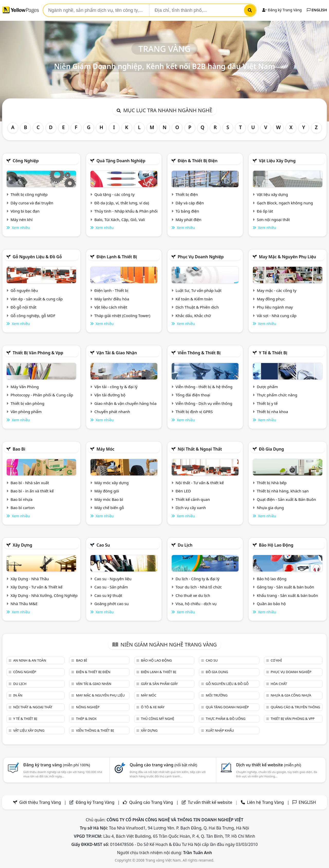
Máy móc (105, 449)
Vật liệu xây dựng (277, 161)
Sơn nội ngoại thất (273, 220)
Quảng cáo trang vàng (163, 765)
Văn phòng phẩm (26, 412)
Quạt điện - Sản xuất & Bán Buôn (286, 499)
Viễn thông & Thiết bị (199, 353)
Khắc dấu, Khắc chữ (193, 316)
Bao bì (19, 449)
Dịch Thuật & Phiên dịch (197, 307)
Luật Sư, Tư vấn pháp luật (199, 290)
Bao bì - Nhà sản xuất (30, 483)
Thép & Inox (86, 719)
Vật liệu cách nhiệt (111, 307)
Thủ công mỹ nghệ (157, 719)
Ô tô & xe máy (153, 707)
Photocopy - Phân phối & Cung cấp (42, 395)
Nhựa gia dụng (270, 508)
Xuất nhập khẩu (220, 730)
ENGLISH (317, 10)
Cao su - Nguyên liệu (113, 579)
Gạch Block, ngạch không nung (285, 203)
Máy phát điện (189, 220)
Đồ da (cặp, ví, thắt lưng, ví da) (122, 203)
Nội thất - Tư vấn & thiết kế (200, 483)
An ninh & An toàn (30, 660)
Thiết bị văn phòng (28, 403)
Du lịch (185, 545)
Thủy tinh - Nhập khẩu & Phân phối (126, 211)
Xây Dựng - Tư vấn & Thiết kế (36, 587)
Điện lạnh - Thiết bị (111, 290)
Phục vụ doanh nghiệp (201, 257)
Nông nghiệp (88, 707)
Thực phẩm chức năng (277, 395)
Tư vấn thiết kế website (211, 802)
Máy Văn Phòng (25, 387)
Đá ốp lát (265, 211)
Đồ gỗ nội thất (24, 307)
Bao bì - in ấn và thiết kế (32, 491)
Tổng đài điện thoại (193, 395)
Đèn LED (183, 491)
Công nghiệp (26, 161)
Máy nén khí (22, 220)
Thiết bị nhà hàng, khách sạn (283, 491)
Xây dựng (22, 545)
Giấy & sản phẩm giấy (159, 684)
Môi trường (217, 695)
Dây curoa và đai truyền (32, 203)
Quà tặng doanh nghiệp (121, 161)
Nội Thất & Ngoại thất (200, 449)
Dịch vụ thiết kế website (268, 765)
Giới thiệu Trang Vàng (40, 802)
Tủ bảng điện (187, 211)
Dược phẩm (267, 387)
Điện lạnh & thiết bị (117, 257)
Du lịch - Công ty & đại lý (198, 579)
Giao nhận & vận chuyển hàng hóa (125, 403)
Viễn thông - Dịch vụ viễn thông (204, 403)
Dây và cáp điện (190, 203)
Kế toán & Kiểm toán (194, 299)
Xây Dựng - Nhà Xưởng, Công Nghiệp (44, 595)
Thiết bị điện (187, 194)
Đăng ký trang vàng (57, 765)
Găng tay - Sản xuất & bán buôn (285, 587)
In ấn (18, 695)
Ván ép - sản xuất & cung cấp (37, 299)
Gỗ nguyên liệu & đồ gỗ (37, 257)
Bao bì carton (23, 508)
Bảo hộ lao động (276, 545)
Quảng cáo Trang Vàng (151, 802)
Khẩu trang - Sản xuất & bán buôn (287, 595)
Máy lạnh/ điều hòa (112, 299)
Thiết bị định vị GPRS (194, 412)
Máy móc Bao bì (109, 499)
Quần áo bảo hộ (271, 604)
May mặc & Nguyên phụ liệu (287, 257)
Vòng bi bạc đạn (25, 211)
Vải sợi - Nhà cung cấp (277, 316)
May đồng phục (271, 299)
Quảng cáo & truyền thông (295, 707)
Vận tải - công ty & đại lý (116, 387)
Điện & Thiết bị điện (198, 161)
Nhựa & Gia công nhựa (291, 695)
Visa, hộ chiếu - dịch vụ (196, 604)
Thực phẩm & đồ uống (226, 719)
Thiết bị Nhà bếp (272, 483)
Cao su (103, 545)
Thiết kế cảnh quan (193, 499)
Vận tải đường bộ (110, 395)
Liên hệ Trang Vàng (266, 802)
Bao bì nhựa (21, 499)
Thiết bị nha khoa (272, 412)
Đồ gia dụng (271, 449)
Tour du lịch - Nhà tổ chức (199, 587)
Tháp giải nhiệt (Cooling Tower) (122, 316)
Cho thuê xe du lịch (193, 595)
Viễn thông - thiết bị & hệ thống (204, 387)
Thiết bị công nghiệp (29, 194)
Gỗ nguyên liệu (24, 290)
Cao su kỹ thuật (108, 595)
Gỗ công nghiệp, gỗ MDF (33, 316)
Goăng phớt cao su (112, 604)
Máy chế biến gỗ (109, 508)
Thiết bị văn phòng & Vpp (38, 353)
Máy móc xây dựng (112, 483)
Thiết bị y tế (267, 403)
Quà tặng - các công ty (115, 194)
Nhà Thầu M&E (24, 604)
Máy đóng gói (107, 491)
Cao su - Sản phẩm (111, 587)
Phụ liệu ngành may (275, 307)
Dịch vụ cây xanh (191, 508)
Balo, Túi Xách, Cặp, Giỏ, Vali (120, 220)
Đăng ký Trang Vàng (282, 10)
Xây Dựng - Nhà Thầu (30, 579)
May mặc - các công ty (277, 290)
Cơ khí (276, 660)
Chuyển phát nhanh (112, 412)
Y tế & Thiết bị (273, 353)
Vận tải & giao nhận (117, 353)
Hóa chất (279, 684)
